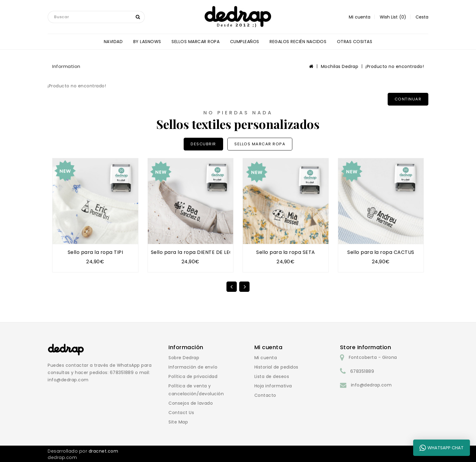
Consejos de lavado (191, 403)
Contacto (265, 395)
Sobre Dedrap (184, 358)
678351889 (362, 371)
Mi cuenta (266, 358)
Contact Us (181, 413)
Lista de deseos (272, 376)
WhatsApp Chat (442, 448)
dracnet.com (104, 451)
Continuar (408, 99)
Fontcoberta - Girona (373, 357)
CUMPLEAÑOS (245, 42)
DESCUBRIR (203, 144)
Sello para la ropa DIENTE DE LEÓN (194, 252)
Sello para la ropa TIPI (95, 252)
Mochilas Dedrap (340, 66)
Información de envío (193, 367)
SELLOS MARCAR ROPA (195, 42)
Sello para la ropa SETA (286, 252)
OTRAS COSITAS (355, 42)
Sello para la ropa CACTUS (381, 252)
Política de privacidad (193, 376)
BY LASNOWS (147, 42)
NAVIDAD (113, 42)
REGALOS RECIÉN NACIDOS (298, 42)
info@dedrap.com (371, 385)
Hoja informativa (273, 386)
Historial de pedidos (276, 367)
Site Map (178, 422)
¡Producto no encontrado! (395, 66)
